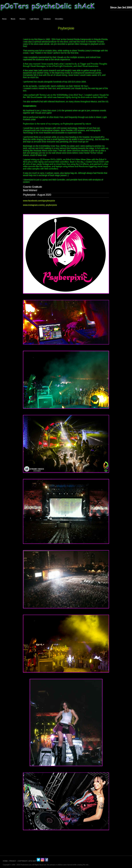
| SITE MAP (32, 861)
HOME (5, 861)
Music (13, 19)
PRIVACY (13, 861)
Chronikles (59, 19)
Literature (47, 19)
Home (4, 19)
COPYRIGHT (23, 861)
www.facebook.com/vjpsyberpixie (39, 201)
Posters (23, 19)
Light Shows (34, 19)
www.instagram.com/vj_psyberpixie (40, 205)
